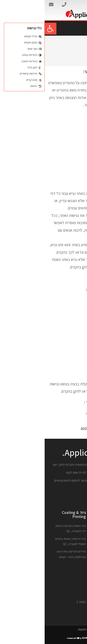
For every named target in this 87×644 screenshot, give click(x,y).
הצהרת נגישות (67, 55)
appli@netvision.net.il (55, 428)
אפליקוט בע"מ (73, 5)
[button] (6, 29)
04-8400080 (64, 421)
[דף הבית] (81, 55)
